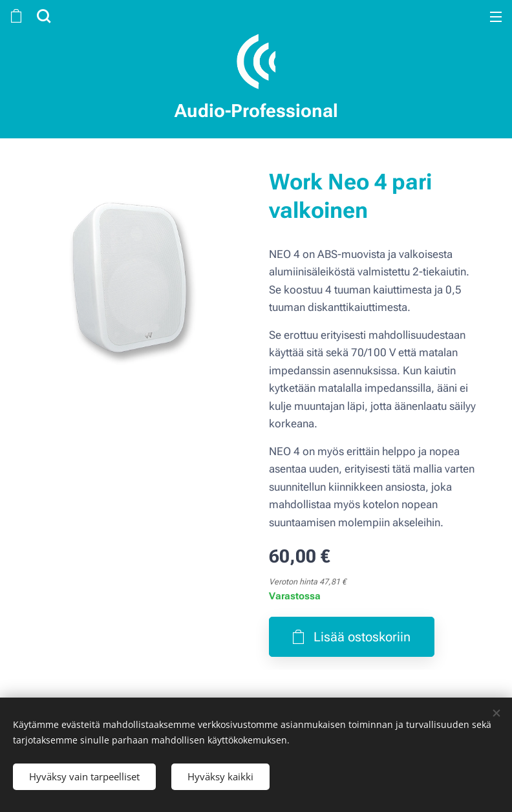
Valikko (496, 17)
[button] (42, 16)
